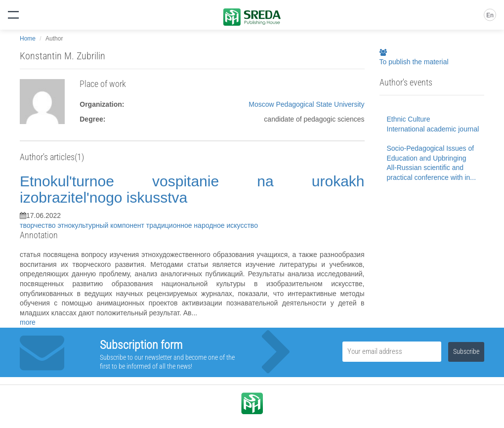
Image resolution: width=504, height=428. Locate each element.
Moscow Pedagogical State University (306, 104)
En (490, 15)
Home (28, 39)
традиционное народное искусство (202, 225)
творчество (39, 225)
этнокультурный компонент (102, 225)
